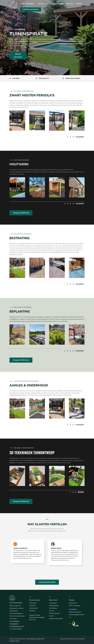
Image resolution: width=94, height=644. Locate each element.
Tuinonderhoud (34, 608)
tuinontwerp (16, 621)
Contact (79, 4)
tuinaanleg (14, 624)
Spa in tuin (32, 620)
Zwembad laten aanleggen (37, 617)
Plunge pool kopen (35, 615)
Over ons (70, 4)
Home (11, 29)
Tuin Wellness (43, 4)
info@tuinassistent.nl (75, 612)
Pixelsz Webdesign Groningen (34, 639)
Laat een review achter (47, 582)
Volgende (80, 137)
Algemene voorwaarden (56, 619)
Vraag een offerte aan (21, 213)
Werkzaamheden (27, 4)
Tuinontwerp (33, 603)
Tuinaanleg (32, 606)
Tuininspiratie (58, 4)
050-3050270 (73, 609)
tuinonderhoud (16, 626)
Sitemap (18, 641)
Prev (7, 556)
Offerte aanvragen (18, 55)
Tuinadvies (32, 611)
